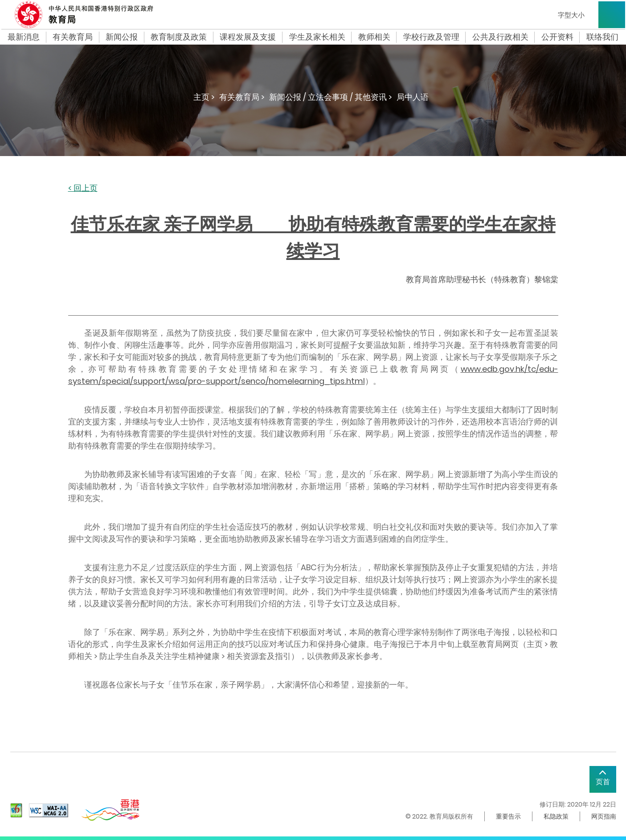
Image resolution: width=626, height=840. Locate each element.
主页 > (204, 97)
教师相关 (374, 37)
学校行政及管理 (431, 37)
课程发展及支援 (248, 37)
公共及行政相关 (500, 37)
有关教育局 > (242, 97)
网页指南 (604, 816)
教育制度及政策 (179, 37)
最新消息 (24, 37)
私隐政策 (556, 816)
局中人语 (413, 97)
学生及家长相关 (317, 37)
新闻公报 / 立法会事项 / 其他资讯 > (331, 97)
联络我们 (602, 37)
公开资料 (557, 37)
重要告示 (508, 816)
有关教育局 (73, 37)
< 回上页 (83, 188)
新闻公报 (122, 37)
